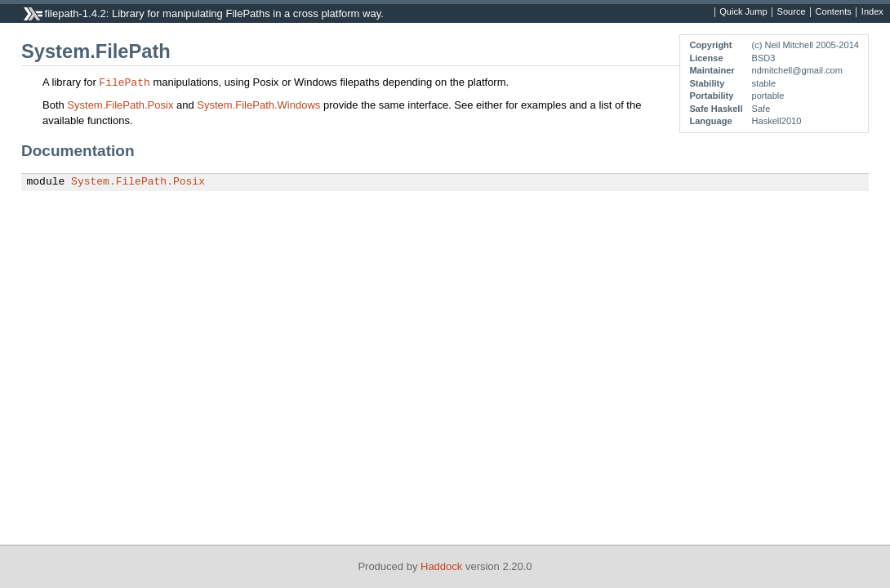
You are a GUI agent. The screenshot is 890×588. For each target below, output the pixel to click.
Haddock (441, 566)
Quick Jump (743, 12)
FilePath (124, 82)
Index (872, 12)
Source (792, 12)
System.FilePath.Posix (120, 105)
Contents (834, 12)
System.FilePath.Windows (258, 105)
